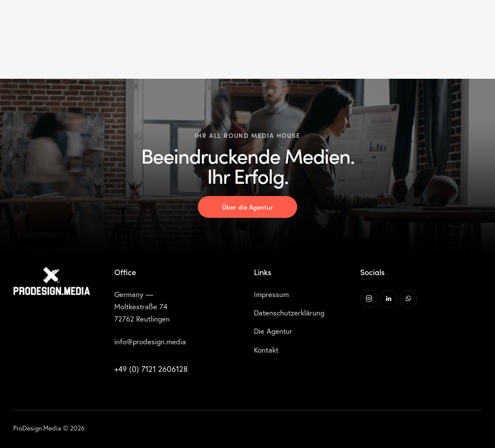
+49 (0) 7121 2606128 (151, 369)
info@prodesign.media (150, 341)
